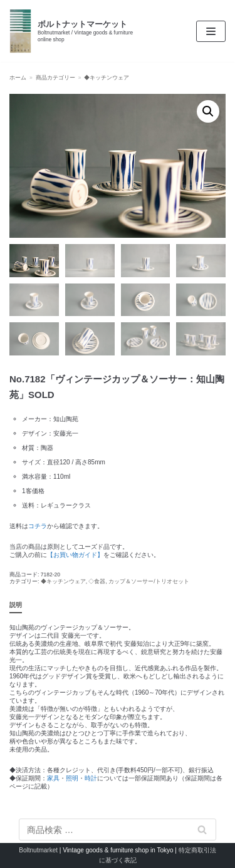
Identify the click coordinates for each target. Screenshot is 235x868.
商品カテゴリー (55, 78)
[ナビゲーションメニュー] (211, 31)
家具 (53, 778)
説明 (16, 605)
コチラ (38, 526)
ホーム (18, 78)
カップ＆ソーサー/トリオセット (149, 581)
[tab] (16, 605)
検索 (202, 830)
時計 (91, 778)
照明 (72, 778)
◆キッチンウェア (107, 78)
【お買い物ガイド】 (75, 555)
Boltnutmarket (38, 850)
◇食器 (97, 581)
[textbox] (118, 462)
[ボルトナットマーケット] (78, 31)
